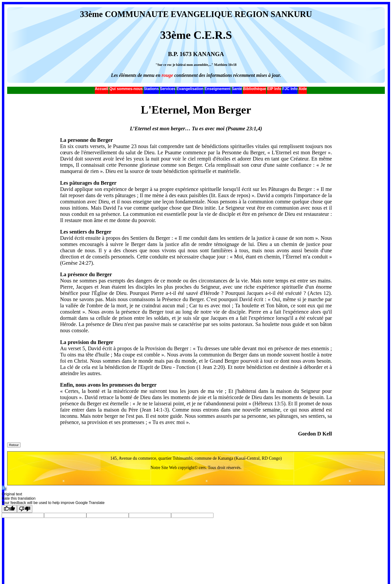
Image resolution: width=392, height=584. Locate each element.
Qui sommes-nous (126, 89)
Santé (237, 89)
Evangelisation (190, 89)
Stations (151, 89)
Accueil (102, 89)
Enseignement (217, 89)
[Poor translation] (25, 509)
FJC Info (290, 89)
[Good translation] (9, 509)
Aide (303, 89)
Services (168, 89)
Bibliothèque (255, 89)
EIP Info (274, 89)
